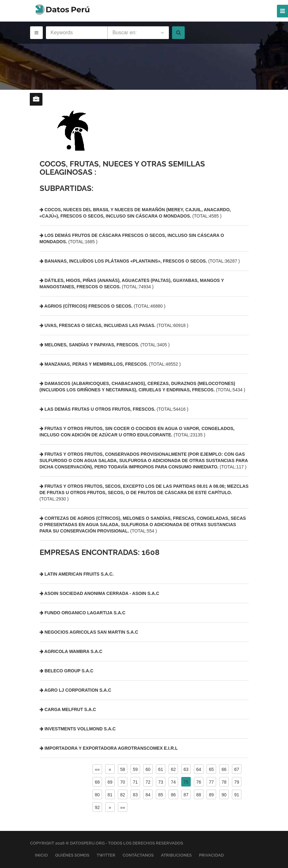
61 (161, 769)
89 (211, 795)
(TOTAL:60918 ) (114, 325)
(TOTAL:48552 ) (110, 364)
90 (224, 795)
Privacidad (211, 855)
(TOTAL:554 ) (143, 525)
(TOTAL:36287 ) (140, 261)
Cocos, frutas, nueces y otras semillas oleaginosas (122, 168)
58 (123, 769)
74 (173, 782)
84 (148, 795)
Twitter (106, 855)
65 (211, 769)
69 (110, 782)
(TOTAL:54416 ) (114, 409)
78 (224, 782)
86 (173, 795)
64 (199, 769)
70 (123, 782)
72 (148, 782)
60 (148, 769)
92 (97, 807)
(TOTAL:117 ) (144, 460)
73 (161, 782)
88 (199, 795)
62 (173, 769)
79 (237, 782)
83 (135, 795)
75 (186, 782)
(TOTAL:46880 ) (103, 306)
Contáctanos (138, 855)
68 (97, 782)
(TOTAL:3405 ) (105, 345)
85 (161, 795)
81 (110, 795)
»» (123, 807)
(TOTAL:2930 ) (144, 493)
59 (135, 769)
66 (224, 769)
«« (97, 769)
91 (237, 795)
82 (123, 795)
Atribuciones (176, 855)
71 (135, 782)
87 (186, 795)
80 (97, 795)
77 (211, 782)
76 (199, 782)
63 (186, 769)
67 (237, 769)
